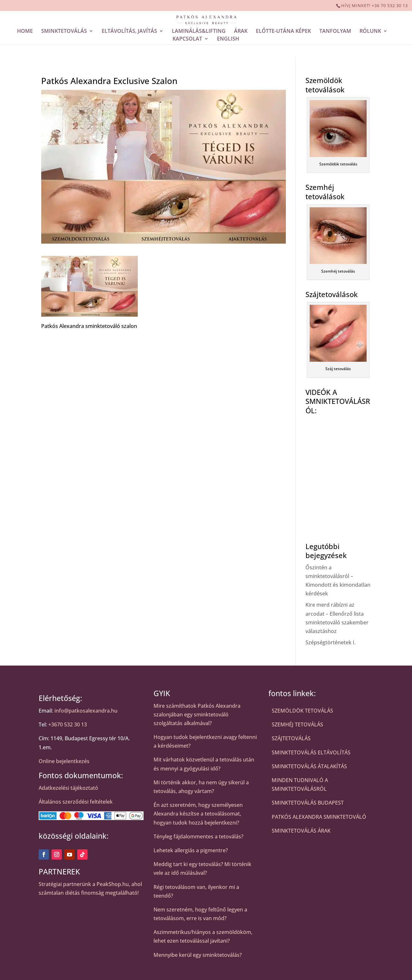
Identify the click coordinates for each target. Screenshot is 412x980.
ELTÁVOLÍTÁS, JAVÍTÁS (129, 32)
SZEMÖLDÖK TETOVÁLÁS (302, 711)
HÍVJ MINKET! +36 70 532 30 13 (375, 5)
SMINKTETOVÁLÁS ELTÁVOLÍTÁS (311, 752)
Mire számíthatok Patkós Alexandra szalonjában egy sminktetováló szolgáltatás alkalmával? (197, 714)
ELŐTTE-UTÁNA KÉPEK (283, 32)
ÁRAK (241, 32)
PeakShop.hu (113, 884)
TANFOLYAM (335, 32)
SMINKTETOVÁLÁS (64, 32)
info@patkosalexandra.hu (86, 711)
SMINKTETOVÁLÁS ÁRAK (301, 831)
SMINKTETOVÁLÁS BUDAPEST (308, 803)
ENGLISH (228, 39)
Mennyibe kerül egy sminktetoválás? (198, 955)
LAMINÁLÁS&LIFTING (199, 32)
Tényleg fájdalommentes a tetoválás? (198, 836)
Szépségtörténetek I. (331, 642)
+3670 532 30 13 (68, 724)
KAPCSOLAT (187, 39)
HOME (25, 32)
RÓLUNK (370, 32)
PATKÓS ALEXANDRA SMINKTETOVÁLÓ (319, 817)
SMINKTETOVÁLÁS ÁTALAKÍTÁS (309, 766)
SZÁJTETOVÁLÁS (291, 738)
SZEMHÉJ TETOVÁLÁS (297, 724)
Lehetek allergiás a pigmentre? (191, 850)
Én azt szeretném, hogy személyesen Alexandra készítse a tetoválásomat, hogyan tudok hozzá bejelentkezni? (198, 814)
